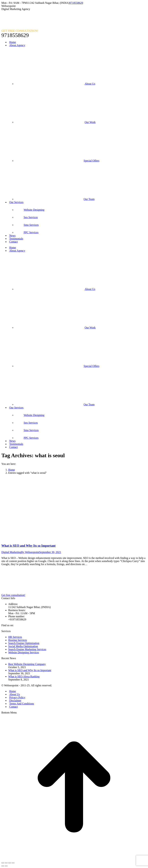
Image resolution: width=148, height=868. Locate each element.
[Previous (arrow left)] (3, 866)
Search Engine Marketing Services (27, 649)
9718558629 (76, 3)
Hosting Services (18, 640)
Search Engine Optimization (24, 643)
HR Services (15, 637)
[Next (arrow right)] (6, 866)
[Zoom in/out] (13, 863)
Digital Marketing (11, 552)
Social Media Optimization (23, 646)
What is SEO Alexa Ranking (24, 676)
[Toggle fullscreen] (10, 863)
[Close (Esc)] (3, 863)
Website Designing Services (24, 652)
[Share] (6, 863)
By (30, 552)
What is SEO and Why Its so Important (28, 546)
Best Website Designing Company (27, 664)
